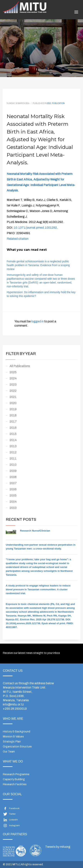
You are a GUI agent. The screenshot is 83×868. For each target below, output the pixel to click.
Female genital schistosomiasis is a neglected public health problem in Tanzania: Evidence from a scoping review (38, 265)
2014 (13, 440)
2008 (13, 477)
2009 (13, 471)
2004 (13, 502)
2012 (49, 103)
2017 (13, 421)
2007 (13, 483)
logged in (38, 321)
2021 (13, 397)
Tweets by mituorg (58, 847)
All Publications (20, 366)
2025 (13, 372)
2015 (13, 434)
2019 (13, 409)
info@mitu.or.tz (13, 704)
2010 (13, 465)
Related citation (18, 239)
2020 (13, 403)
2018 (13, 415)
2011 (13, 458)
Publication (58, 103)
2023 (13, 385)
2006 (13, 489)
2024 (13, 378)
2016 (13, 428)
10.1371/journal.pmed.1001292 (35, 228)
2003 (13, 508)
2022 (13, 391)
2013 (13, 446)
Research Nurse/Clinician (35, 531)
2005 (13, 495)
